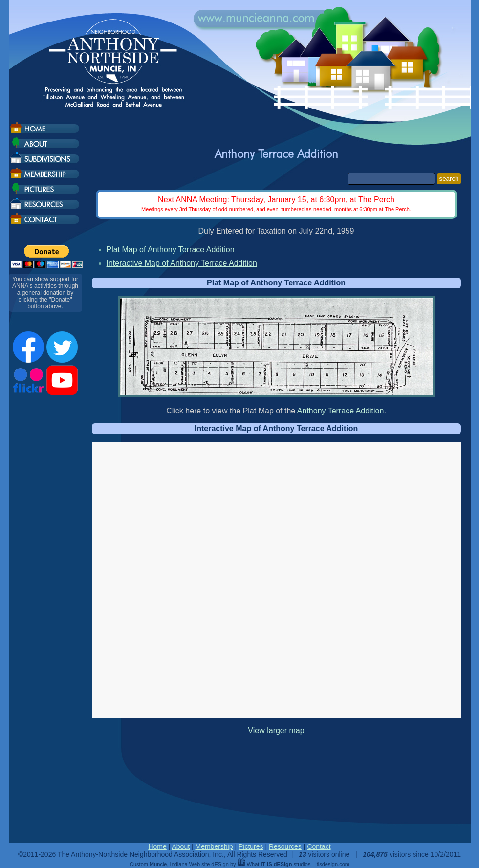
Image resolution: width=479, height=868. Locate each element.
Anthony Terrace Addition (341, 411)
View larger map (276, 730)
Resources (285, 846)
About (181, 846)
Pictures (251, 846)
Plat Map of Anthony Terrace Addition (171, 250)
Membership (214, 846)
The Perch (376, 200)
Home (157, 846)
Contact (319, 846)
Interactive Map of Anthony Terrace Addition (182, 263)
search (449, 179)
